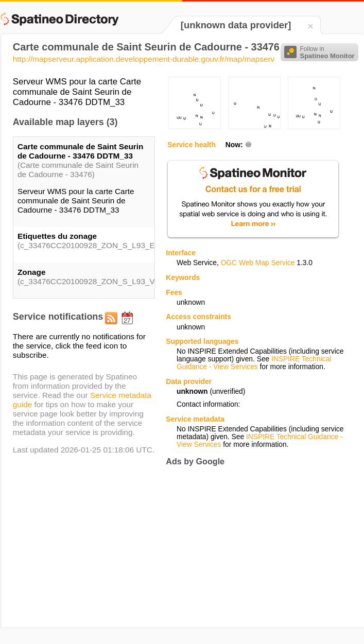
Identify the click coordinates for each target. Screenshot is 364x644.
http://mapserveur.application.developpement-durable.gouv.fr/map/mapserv (144, 59)
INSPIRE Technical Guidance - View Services (254, 363)
